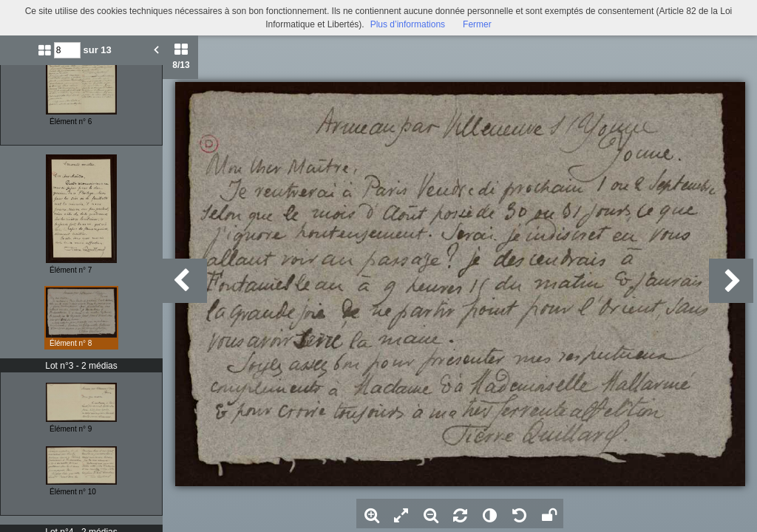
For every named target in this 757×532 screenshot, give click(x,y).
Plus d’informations (408, 24)
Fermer (477, 24)
